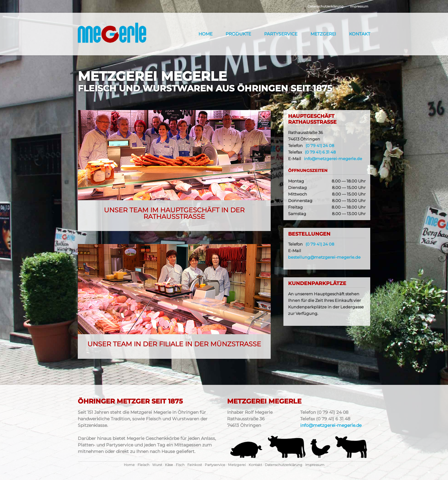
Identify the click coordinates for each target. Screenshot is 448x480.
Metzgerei (323, 34)
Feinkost (195, 465)
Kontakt (360, 34)
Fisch (180, 465)
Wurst (157, 465)
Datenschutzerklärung (326, 6)
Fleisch (143, 465)
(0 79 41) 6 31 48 (320, 152)
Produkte (238, 34)
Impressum (359, 6)
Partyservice (281, 34)
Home (205, 34)
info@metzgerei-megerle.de (333, 159)
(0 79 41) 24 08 (320, 146)
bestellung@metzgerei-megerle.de (324, 257)
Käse (169, 465)
